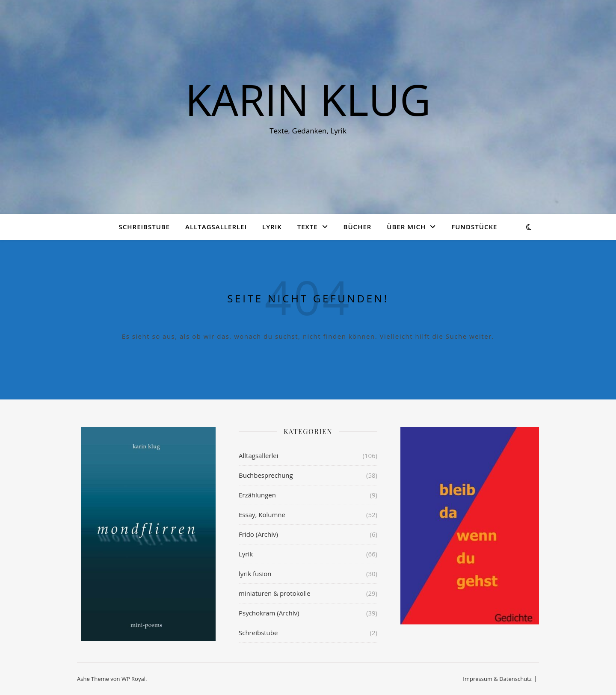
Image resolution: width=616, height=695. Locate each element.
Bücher (358, 227)
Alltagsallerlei (216, 227)
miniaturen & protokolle (275, 593)
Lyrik (272, 227)
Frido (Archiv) (258, 534)
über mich (406, 227)
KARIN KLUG (308, 99)
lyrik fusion (255, 574)
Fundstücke (474, 227)
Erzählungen (257, 495)
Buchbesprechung (266, 475)
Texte (308, 227)
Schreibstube (145, 227)
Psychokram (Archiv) (269, 613)
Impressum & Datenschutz (497, 679)
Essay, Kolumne (262, 515)
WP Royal (133, 679)
